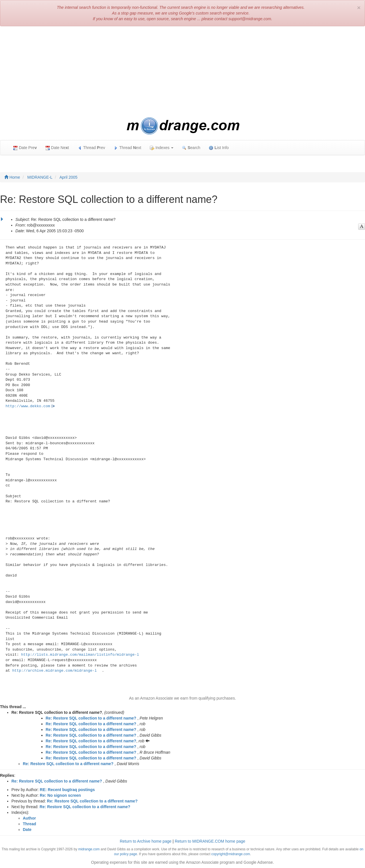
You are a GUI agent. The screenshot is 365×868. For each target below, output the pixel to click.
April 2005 (69, 177)
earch (191, 148)
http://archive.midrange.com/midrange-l (54, 671)
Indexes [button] (162, 148)
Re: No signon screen (60, 795)
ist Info (219, 148)
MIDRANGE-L (40, 177)
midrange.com (89, 849)
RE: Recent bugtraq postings (67, 790)
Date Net (57, 148)
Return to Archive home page (146, 841)
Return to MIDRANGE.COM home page (210, 841)
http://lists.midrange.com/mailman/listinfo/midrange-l (80, 655)
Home (12, 177)
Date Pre (25, 148)
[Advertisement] (182, 72)
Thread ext (128, 148)
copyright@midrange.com (231, 854)
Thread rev (91, 148)
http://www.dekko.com (28, 406)
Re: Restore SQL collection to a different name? (91, 718)
